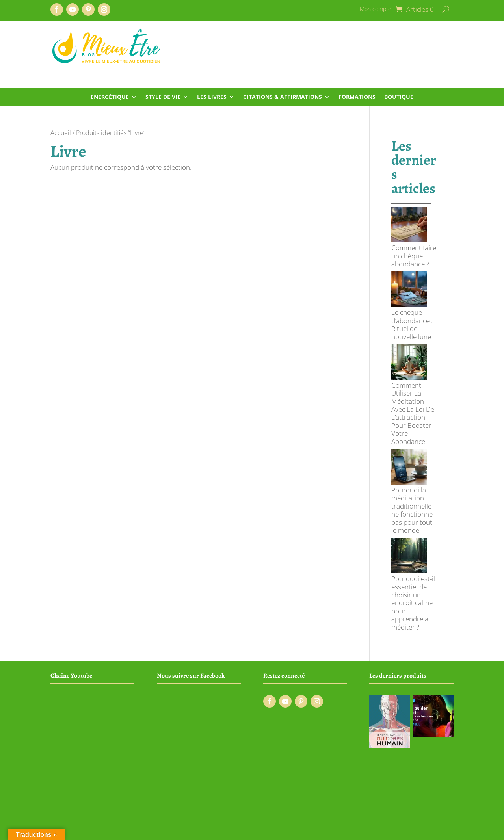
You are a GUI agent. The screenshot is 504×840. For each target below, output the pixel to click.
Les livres (212, 97)
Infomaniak (253, 830)
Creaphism (192, 830)
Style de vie (163, 97)
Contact (444, 809)
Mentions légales (405, 809)
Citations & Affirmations (283, 97)
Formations (357, 97)
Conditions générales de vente (338, 809)
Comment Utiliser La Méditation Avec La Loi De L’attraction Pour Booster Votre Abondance (413, 326)
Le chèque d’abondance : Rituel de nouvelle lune (412, 266)
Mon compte (376, 9)
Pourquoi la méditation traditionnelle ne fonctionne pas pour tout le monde (412, 393)
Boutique (399, 97)
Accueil (61, 133)
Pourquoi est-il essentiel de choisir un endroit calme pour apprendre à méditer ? (413, 457)
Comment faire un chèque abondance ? (414, 227)
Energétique (110, 97)
